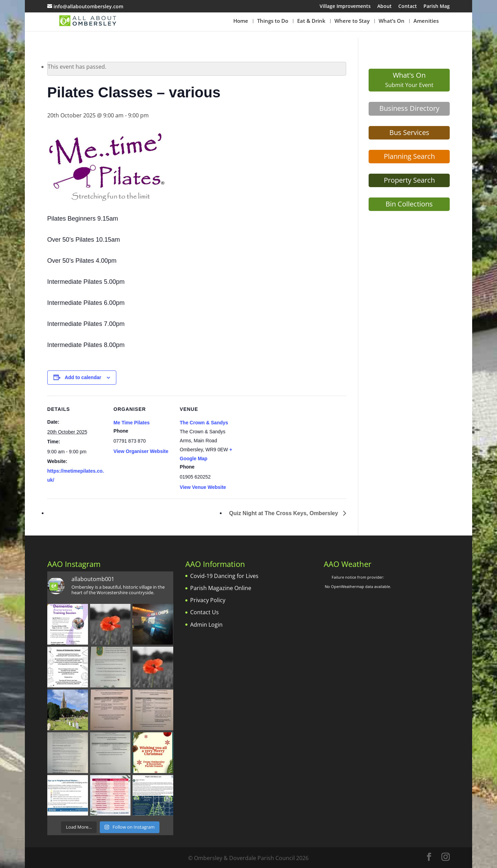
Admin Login (206, 625)
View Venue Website (203, 487)
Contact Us (204, 612)
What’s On (392, 21)
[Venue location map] (282, 443)
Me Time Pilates (132, 423)
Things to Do (273, 21)
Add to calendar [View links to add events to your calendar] (83, 377)
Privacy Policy (208, 600)
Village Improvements (345, 7)
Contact (408, 7)
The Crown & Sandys (204, 423)
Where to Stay (352, 21)
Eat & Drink (311, 21)
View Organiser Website (141, 451)
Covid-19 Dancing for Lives (224, 576)
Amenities (426, 21)
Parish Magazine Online (221, 588)
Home (241, 21)
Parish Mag (437, 7)
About (384, 7)
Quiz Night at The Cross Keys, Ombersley (284, 513)
